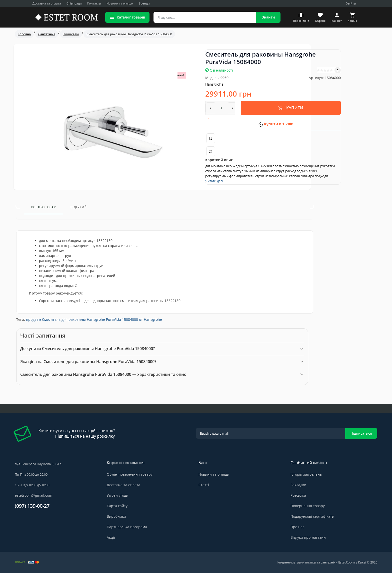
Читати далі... (215, 181)
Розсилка (298, 495)
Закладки (298, 485)
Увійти (351, 3)
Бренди (144, 3)
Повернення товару (308, 506)
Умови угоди (117, 495)
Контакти (94, 3)
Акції (111, 537)
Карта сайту (117, 506)
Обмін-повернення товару (130, 474)
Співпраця (74, 3)
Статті (204, 485)
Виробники (116, 516)
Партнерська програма (127, 527)
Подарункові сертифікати (312, 516)
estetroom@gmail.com (33, 495)
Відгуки (78, 207)
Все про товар (43, 207)
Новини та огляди (120, 3)
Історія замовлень (306, 474)
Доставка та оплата (47, 3)
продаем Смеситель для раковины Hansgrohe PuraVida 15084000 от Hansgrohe (94, 319)
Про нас (297, 527)
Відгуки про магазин (308, 537)
